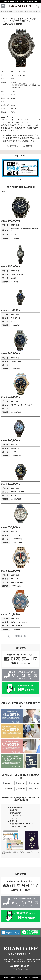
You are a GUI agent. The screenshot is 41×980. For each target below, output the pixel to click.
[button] (19, 180)
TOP (2, 11)
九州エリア (35, 789)
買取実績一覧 (21, 636)
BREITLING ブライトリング (18, 72)
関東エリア (8, 783)
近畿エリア (22, 783)
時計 (12, 79)
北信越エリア (35, 783)
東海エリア (8, 789)
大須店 (13, 112)
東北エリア (22, 789)
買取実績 (10, 11)
